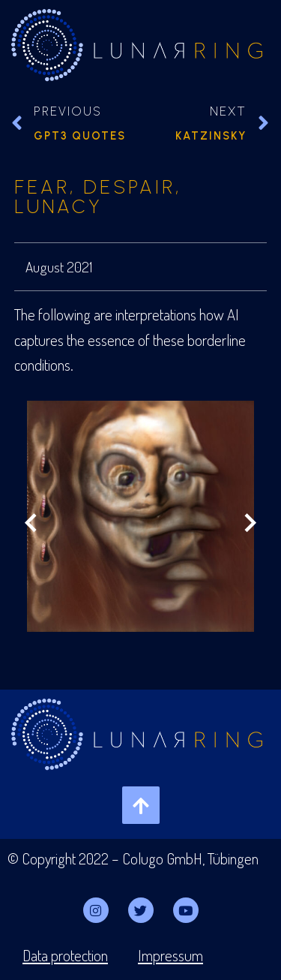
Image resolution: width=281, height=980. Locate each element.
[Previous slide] (31, 525)
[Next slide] (250, 525)
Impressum (170, 955)
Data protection (65, 955)
